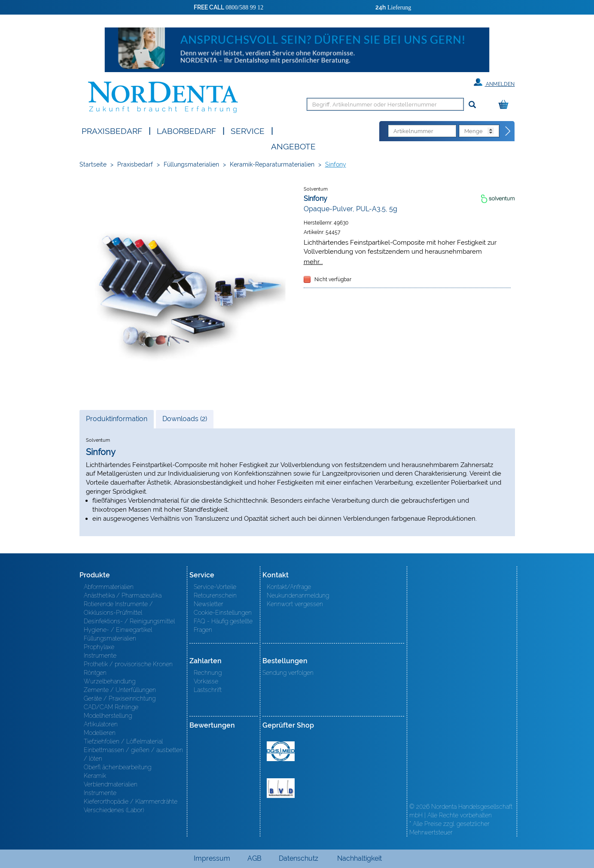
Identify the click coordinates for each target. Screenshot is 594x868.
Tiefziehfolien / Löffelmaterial (123, 741)
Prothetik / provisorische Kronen (128, 664)
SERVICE (248, 130)
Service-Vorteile (215, 587)
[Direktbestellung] (508, 131)
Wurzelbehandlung (110, 681)
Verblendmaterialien (111, 784)
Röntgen (95, 673)
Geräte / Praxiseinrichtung (120, 698)
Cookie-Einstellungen (223, 613)
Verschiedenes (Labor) (114, 810)
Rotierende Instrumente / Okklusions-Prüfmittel (118, 608)
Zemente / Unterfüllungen (120, 690)
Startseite (93, 164)
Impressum (212, 858)
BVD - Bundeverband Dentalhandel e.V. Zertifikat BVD (281, 788)
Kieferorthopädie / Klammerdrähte (131, 801)
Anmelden (494, 82)
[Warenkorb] (506, 105)
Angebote (293, 146)
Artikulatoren (101, 724)
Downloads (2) (185, 419)
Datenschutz (299, 858)
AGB (254, 858)
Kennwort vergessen (295, 604)
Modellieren (100, 733)
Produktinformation (116, 421)
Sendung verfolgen (288, 673)
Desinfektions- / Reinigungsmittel (129, 621)
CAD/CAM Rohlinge (111, 707)
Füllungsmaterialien (191, 164)
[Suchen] (472, 105)
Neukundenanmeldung (298, 595)
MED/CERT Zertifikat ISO (281, 751)
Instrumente (100, 656)
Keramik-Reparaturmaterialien (272, 164)
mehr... (313, 262)
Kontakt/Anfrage (289, 587)
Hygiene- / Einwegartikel (118, 630)
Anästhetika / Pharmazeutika (123, 595)
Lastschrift (208, 690)
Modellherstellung (108, 716)
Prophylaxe (99, 647)
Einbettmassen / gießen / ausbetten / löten (133, 754)
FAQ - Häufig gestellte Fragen (223, 625)
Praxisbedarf (112, 130)
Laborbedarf (186, 130)
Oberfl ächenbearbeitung (117, 767)
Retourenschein (215, 595)
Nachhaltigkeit (359, 858)
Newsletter (209, 604)
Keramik (95, 776)
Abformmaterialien (109, 587)
